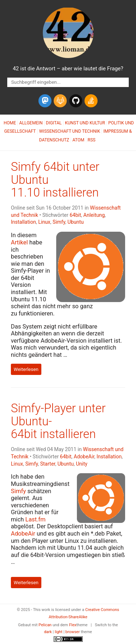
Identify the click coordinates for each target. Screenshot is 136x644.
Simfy (59, 222)
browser (73, 632)
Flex (73, 625)
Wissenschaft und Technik (70, 131)
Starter (48, 464)
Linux (44, 222)
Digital (54, 123)
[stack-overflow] (91, 101)
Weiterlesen (26, 369)
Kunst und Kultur (85, 123)
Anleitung (94, 215)
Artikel (19, 242)
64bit (75, 215)
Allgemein (31, 123)
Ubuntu (76, 222)
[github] (76, 101)
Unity (81, 464)
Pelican (45, 625)
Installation (23, 222)
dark (48, 632)
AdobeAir (84, 457)
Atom (79, 140)
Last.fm (36, 519)
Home (10, 123)
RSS (92, 140)
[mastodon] (45, 101)
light (59, 632)
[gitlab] (60, 101)
